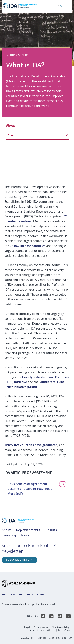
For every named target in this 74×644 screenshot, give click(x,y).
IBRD (4, 595)
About (25, 55)
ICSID (40, 595)
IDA (13, 595)
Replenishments (28, 530)
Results (51, 530)
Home (13, 55)
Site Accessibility (61, 627)
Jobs (58, 630)
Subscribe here (18, 560)
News (25, 536)
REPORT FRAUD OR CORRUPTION (55, 638)
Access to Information (41, 630)
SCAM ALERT (27, 638)
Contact (68, 630)
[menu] (68, 6)
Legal (27, 627)
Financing (9, 536)
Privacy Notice (41, 627)
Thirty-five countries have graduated (31, 445)
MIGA (30, 595)
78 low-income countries (28, 246)
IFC (21, 595)
